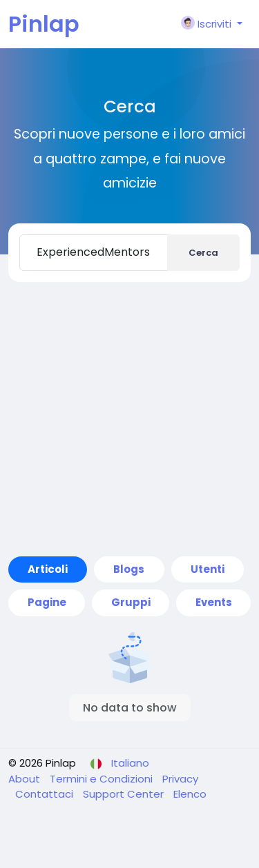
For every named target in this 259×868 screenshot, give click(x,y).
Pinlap (44, 24)
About (26, 779)
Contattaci (46, 794)
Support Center (125, 794)
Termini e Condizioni (103, 779)
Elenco (190, 794)
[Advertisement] (129, 419)
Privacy (180, 779)
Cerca (203, 253)
